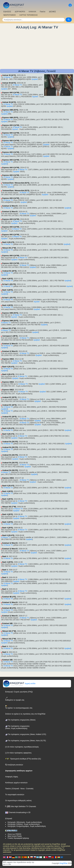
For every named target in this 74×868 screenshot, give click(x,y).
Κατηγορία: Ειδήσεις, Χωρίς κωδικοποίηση (24, 824)
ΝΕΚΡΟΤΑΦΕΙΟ (10, 15)
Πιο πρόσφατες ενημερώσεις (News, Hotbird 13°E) (26, 734)
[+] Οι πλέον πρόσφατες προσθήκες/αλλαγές (22, 747)
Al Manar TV (8, 77)
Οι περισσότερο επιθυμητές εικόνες (19, 801)
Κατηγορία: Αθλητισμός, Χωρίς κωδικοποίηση (25, 822)
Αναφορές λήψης (12, 777)
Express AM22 (8, 359)
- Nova (22, 789)
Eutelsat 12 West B (10, 206)
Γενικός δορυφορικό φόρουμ (18, 838)
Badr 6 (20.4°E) (8, 242)
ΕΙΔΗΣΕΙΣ (7, 12)
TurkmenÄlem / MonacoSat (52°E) (16, 183)
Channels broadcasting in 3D (18, 812)
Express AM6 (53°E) (10, 110)
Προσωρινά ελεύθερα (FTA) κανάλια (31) (23, 759)
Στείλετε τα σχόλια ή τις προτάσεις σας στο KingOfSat (25, 714)
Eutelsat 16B (7, 623)
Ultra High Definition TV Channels (21, 807)
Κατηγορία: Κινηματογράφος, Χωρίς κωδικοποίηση (27, 826)
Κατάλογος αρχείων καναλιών (16, 783)
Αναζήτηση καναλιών (14, 765)
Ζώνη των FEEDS (14, 834)
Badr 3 (5, 556)
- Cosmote (29, 789)
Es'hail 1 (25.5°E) (9, 284)
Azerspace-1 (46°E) (10, 336)
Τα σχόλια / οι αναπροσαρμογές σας (19, 707)
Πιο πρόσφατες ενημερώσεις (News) (20, 720)
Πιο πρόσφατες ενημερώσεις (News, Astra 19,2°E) (26, 741)
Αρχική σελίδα (19, 684)
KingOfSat (64, 863)
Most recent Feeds (15, 836)
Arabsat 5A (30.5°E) (10, 442)
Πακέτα (42, 12)
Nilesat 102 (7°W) (9, 507)
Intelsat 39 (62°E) (9, 75)
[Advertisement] (37, 49)
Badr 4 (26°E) (8, 279)
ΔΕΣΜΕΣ (52, 12)
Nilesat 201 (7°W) (9, 248)
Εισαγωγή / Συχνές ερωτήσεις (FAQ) (19, 692)
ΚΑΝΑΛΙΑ (32, 12)
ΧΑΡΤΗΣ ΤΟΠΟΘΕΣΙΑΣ (28, 15)
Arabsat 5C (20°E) (9, 271)
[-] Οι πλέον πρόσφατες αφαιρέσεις (18, 753)
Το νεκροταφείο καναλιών (15, 795)
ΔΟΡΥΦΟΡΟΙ (20, 12)
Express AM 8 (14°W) (11, 93)
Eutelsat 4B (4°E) (9, 597)
